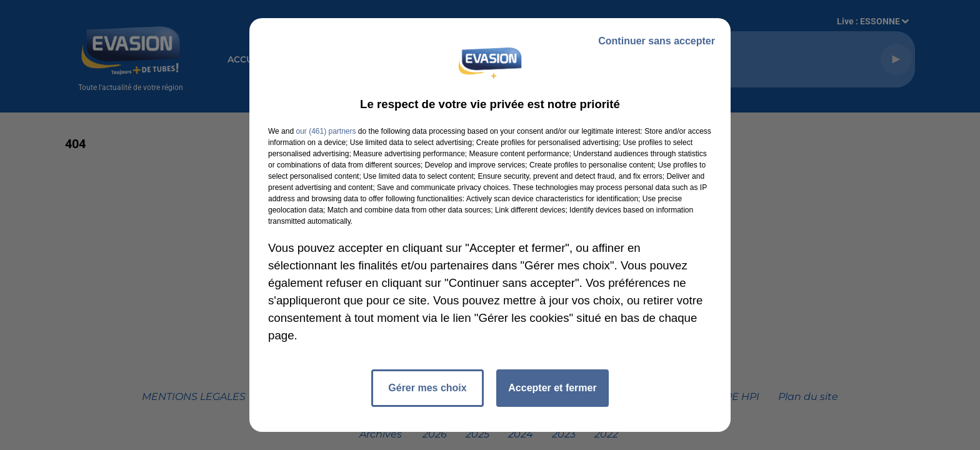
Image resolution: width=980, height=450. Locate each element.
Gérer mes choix (427, 388)
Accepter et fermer (552, 388)
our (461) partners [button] (326, 131)
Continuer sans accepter (657, 41)
